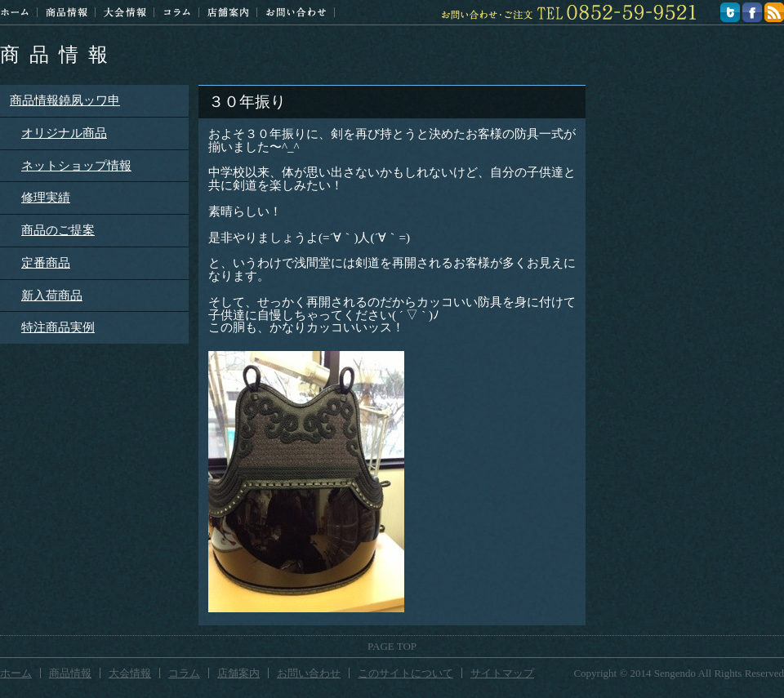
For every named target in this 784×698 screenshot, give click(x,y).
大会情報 (125, 12)
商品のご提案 (58, 230)
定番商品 (46, 263)
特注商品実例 (58, 327)
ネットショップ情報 (76, 166)
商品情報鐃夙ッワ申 (65, 100)
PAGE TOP (392, 646)
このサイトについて (405, 673)
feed (774, 12)
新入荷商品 (52, 296)
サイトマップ (502, 673)
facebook (752, 12)
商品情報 (59, 55)
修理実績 (46, 198)
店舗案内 (228, 12)
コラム (177, 12)
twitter (730, 12)
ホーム (15, 12)
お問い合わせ (296, 12)
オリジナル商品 (64, 133)
